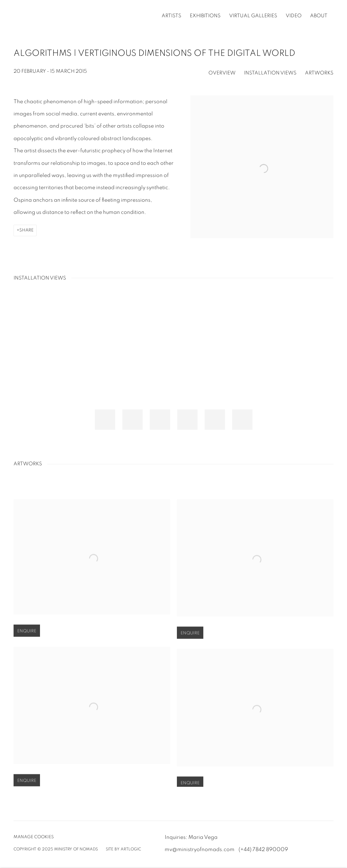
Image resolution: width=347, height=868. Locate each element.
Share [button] (26, 230)
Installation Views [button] (270, 73)
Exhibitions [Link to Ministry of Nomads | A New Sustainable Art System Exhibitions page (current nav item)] (205, 16)
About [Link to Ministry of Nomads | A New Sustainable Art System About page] (319, 16)
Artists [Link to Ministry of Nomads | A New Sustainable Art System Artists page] (171, 16)
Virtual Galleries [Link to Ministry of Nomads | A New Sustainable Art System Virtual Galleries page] (253, 16)
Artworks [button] (319, 73)
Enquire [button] (27, 639)
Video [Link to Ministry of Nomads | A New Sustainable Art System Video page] (294, 16)
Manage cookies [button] (34, 837)
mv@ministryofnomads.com (200, 849)
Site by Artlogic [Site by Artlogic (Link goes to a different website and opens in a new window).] (123, 849)
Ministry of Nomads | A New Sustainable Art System (61, 16)
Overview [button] (222, 73)
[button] (105, 420)
